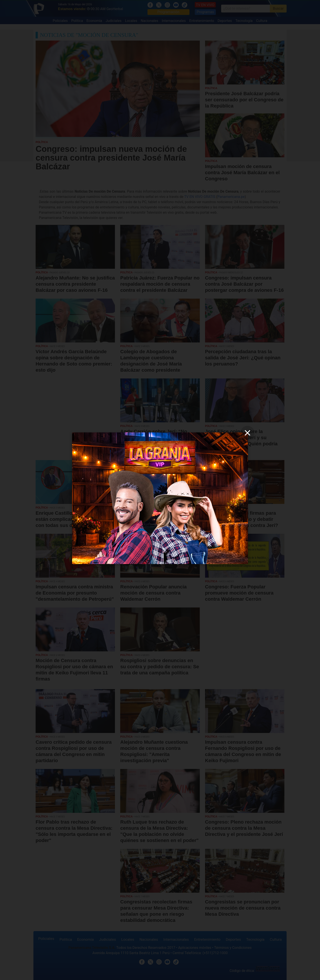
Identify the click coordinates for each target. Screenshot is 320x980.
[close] (247, 433)
